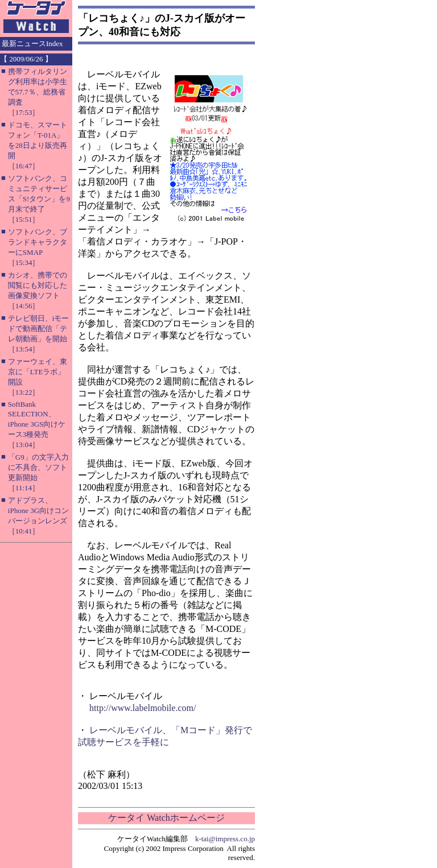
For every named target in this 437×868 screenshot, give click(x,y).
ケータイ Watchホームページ (166, 818)
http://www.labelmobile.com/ (143, 708)
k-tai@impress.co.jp (225, 839)
